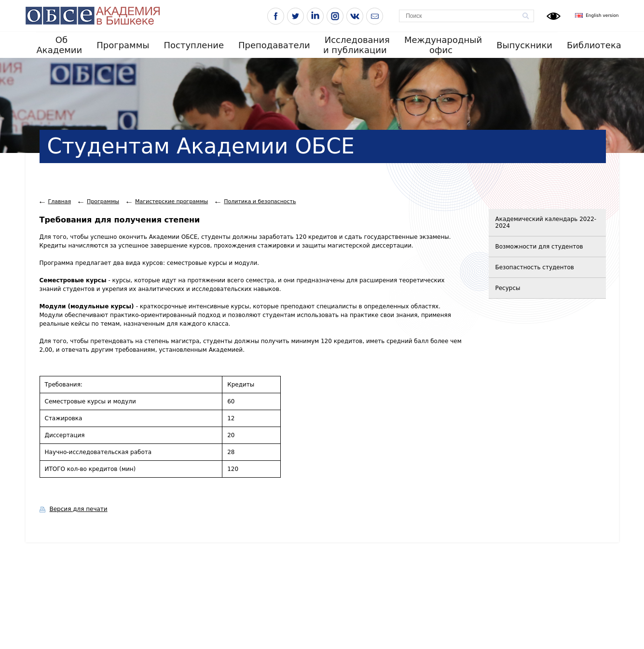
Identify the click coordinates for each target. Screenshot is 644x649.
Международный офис (443, 45)
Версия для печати (79, 509)
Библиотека (594, 45)
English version (602, 15)
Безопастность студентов (535, 267)
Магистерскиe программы (171, 201)
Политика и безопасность (260, 201)
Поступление (193, 45)
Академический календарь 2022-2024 (546, 222)
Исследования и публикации (356, 45)
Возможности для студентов (539, 247)
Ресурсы (508, 288)
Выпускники (524, 45)
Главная (60, 201)
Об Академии (60, 45)
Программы (123, 45)
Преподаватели (274, 45)
